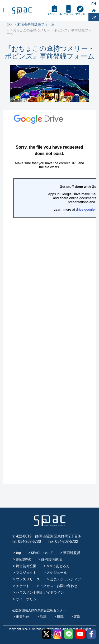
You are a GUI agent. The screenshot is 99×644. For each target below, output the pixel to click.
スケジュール (54, 14)
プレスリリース (28, 579)
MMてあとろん (58, 566)
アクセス (80, 14)
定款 (77, 617)
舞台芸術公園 (26, 566)
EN (94, 4)
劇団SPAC (23, 559)
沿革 (43, 617)
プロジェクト (26, 573)
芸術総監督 (72, 553)
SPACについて (42, 553)
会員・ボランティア (65, 579)
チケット (68, 14)
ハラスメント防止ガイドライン (40, 592)
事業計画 (23, 617)
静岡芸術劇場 (51, 559)
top (18, 553)
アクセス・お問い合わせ (58, 586)
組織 (60, 617)
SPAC (22, 11)
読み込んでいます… (49, 297)
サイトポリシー (28, 599)
